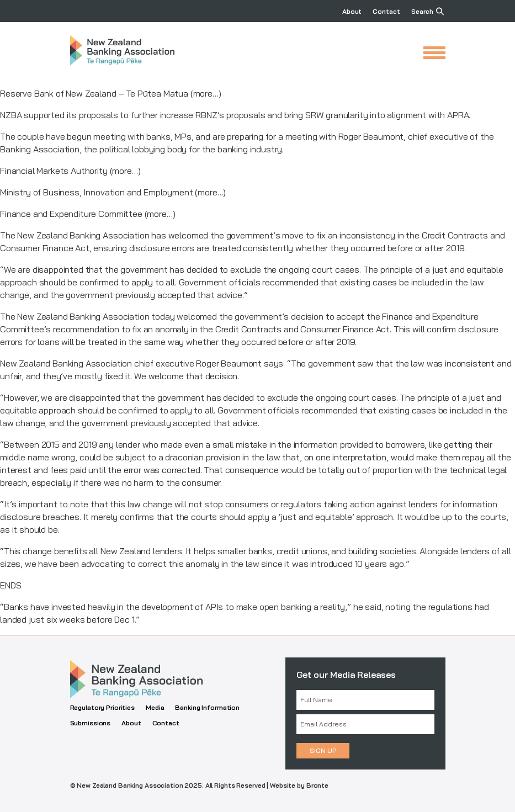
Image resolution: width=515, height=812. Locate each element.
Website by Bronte (299, 785)
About (352, 11)
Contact (386, 11)
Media (155, 707)
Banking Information (207, 707)
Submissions (91, 723)
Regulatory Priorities (102, 707)
